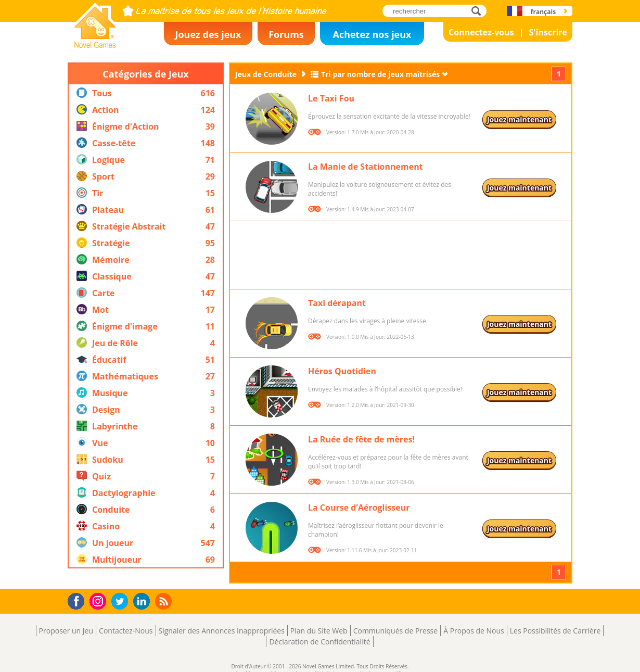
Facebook (79, 600)
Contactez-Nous (126, 631)
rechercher (479, 11)
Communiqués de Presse (395, 631)
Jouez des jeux (208, 34)
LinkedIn (143, 601)
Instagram (99, 600)
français (543, 12)
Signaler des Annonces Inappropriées (222, 631)
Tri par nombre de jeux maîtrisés (380, 74)
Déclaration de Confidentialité (319, 642)
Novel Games (94, 45)
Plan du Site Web (319, 631)
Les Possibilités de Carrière (555, 631)
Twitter (122, 602)
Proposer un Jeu (66, 631)
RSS (165, 601)
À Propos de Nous (474, 631)
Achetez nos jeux (372, 34)
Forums (286, 34)
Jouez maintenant (519, 119)
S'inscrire (548, 32)
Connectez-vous (481, 32)
